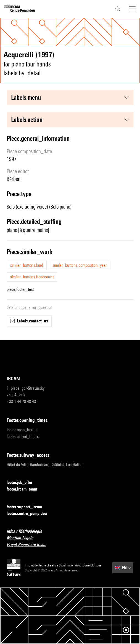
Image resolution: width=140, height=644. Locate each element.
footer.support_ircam (28, 507)
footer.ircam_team (25, 489)
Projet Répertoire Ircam (30, 545)
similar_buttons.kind (27, 265)
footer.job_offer (23, 483)
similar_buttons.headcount (32, 277)
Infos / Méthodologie (28, 531)
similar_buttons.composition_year (80, 265)
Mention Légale (23, 538)
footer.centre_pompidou (30, 514)
